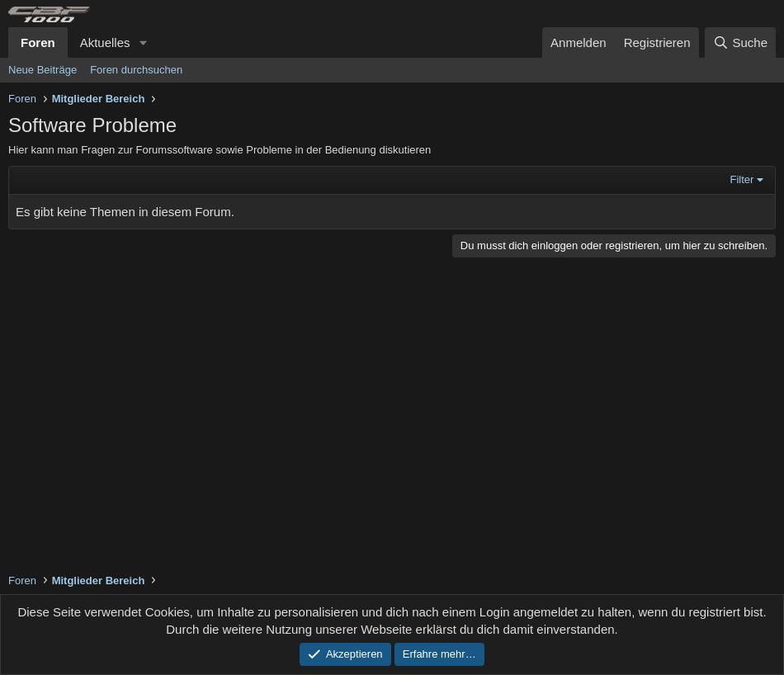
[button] (143, 42)
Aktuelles (105, 42)
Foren (38, 42)
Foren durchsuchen (136, 70)
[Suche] (740, 42)
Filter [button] (742, 179)
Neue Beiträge (43, 70)
